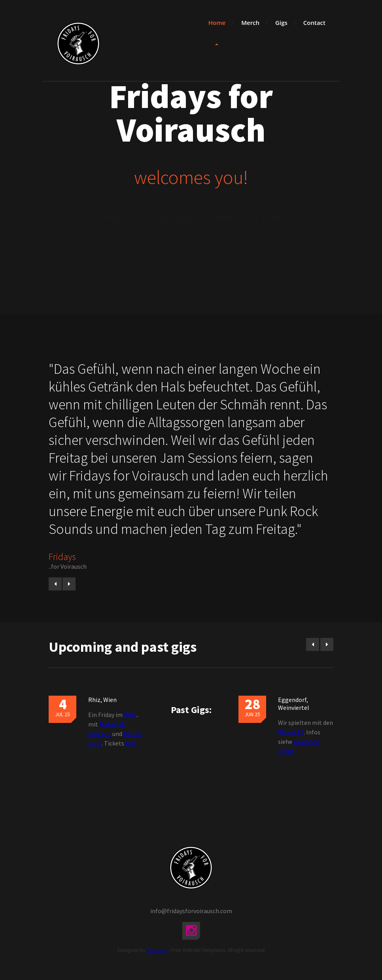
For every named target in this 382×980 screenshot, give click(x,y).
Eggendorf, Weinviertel (294, 704)
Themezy (157, 950)
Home (217, 23)
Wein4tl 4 (291, 732)
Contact (314, 23)
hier (131, 743)
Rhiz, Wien (102, 700)
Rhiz (130, 715)
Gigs (281, 23)
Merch (250, 23)
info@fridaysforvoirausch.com (191, 911)
